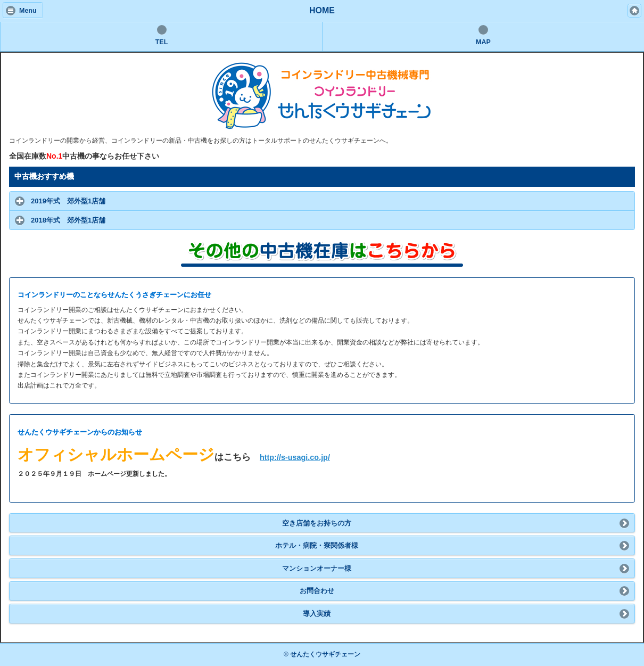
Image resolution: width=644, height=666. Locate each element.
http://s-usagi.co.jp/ (295, 457)
